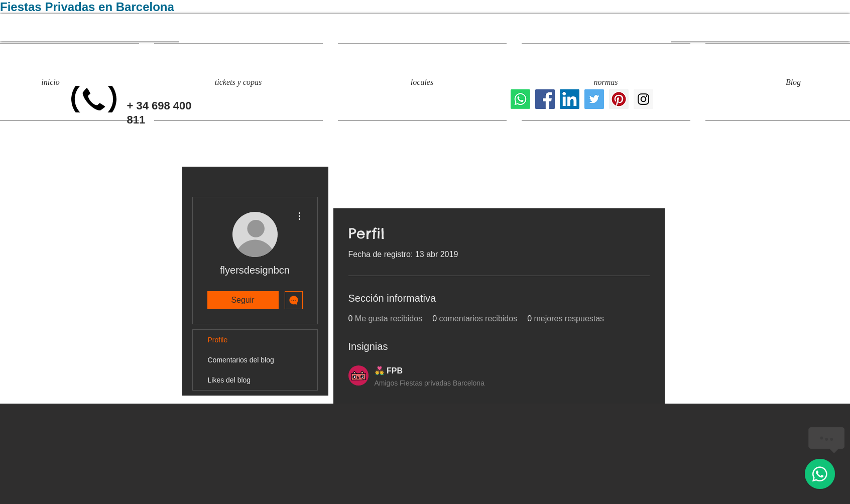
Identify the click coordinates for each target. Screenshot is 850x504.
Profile (218, 340)
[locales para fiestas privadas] (545, 99)
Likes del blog (229, 380)
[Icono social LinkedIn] (570, 99)
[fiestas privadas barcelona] (594, 99)
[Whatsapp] (520, 99)
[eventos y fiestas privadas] (643, 99)
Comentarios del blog (241, 360)
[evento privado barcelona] (619, 99)
